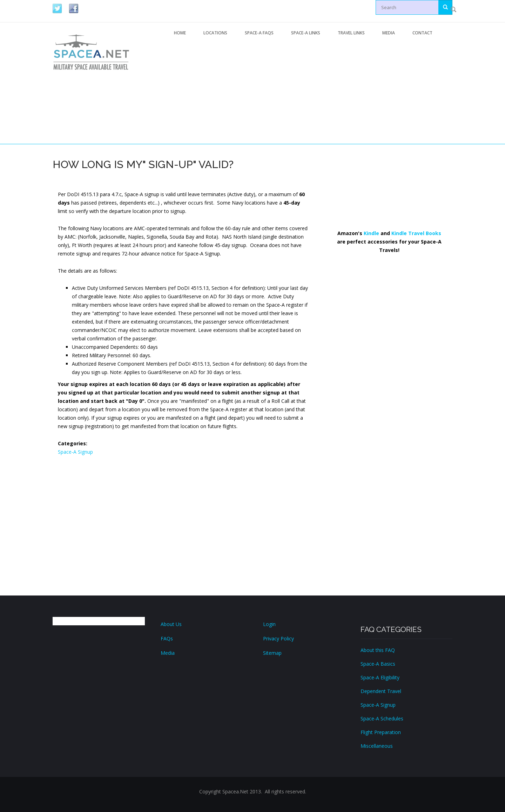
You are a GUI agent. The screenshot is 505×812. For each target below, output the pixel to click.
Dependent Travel (381, 691)
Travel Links (351, 33)
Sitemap (272, 653)
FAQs (167, 638)
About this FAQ (378, 650)
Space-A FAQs (259, 33)
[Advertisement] (309, 92)
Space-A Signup (75, 452)
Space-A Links (306, 33)
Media (389, 33)
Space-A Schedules (382, 718)
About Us (171, 624)
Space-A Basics (378, 664)
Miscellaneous (377, 746)
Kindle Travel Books (416, 233)
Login (269, 624)
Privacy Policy (278, 638)
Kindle (371, 233)
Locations (215, 33)
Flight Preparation (381, 732)
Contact (422, 33)
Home (180, 33)
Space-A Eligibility (380, 677)
